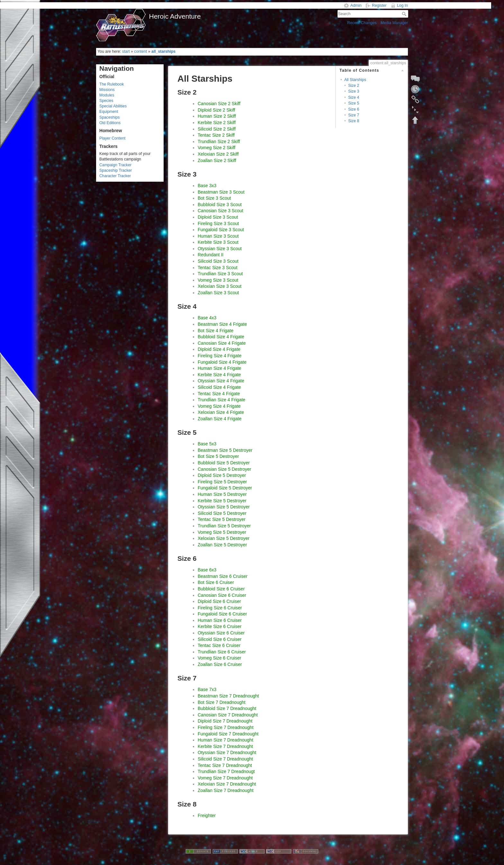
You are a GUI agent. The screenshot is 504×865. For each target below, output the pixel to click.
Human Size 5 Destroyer (222, 494)
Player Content (112, 138)
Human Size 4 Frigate (219, 368)
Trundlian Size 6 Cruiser (222, 652)
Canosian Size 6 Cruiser (222, 595)
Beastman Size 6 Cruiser (223, 576)
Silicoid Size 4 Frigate (219, 387)
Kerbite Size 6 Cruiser (220, 626)
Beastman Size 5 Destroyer (225, 450)
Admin (356, 5)
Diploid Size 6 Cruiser (219, 601)
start (126, 51)
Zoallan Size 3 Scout (218, 293)
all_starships (163, 51)
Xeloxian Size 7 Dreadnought (227, 784)
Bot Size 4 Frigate (216, 331)
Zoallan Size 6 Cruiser (220, 664)
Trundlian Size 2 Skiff (219, 141)
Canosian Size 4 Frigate (222, 343)
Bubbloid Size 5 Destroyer (224, 463)
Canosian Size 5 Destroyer (225, 469)
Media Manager (394, 23)
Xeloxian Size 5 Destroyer (224, 538)
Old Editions (110, 123)
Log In (402, 5)
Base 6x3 (207, 570)
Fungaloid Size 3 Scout (221, 230)
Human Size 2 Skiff (217, 116)
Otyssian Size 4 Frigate (221, 381)
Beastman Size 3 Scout (221, 192)
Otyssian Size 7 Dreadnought (227, 752)
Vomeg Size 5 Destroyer (222, 532)
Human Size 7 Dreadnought (225, 740)
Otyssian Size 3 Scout (220, 249)
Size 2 (354, 86)
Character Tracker (115, 176)
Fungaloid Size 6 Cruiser (222, 614)
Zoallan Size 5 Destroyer (222, 545)
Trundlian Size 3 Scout (220, 274)
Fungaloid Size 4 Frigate (222, 362)
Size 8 (354, 121)
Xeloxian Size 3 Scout (220, 286)
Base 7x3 (207, 689)
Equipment (109, 112)
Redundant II (211, 255)
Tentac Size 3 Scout (218, 268)
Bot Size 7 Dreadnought (222, 702)
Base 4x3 (207, 318)
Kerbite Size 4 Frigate (219, 375)
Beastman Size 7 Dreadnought (228, 696)
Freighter (207, 815)
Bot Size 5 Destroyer (218, 456)
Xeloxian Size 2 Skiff (218, 154)
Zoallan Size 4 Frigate (220, 419)
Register (379, 5)
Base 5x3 (207, 444)
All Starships (355, 80)
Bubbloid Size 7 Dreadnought (227, 708)
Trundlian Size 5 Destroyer (224, 526)
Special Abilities (113, 106)
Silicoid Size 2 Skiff (217, 129)
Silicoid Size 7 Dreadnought (225, 759)
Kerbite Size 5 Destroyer (222, 501)
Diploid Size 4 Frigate (219, 349)
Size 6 (354, 109)
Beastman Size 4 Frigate (222, 324)
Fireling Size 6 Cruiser (220, 608)
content (140, 51)
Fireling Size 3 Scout (218, 223)
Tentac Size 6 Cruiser (219, 645)
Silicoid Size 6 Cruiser (220, 639)
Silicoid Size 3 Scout (218, 261)
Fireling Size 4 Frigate (220, 356)
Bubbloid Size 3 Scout (220, 205)
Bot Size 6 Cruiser (216, 582)
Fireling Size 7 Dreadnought (226, 727)
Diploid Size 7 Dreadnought (225, 721)
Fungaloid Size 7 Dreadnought (228, 734)
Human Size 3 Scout (218, 236)
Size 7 (354, 115)
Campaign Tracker (115, 165)
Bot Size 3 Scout (214, 198)
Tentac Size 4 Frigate (219, 394)
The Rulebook (112, 84)
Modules (107, 95)
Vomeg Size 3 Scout (218, 280)
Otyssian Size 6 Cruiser (221, 633)
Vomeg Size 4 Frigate (219, 406)
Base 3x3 (207, 186)
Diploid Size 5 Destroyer (222, 475)
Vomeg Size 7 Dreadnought (225, 778)
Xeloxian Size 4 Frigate (221, 412)
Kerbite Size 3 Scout (218, 242)
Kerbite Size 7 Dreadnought (225, 746)
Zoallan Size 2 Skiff (217, 160)
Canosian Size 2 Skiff (219, 104)
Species (106, 101)
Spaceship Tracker (116, 170)
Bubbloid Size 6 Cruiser (221, 589)
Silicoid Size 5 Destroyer (222, 513)
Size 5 (354, 103)
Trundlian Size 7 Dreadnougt (226, 771)
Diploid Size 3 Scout (218, 217)
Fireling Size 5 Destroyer (222, 482)
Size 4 (354, 97)
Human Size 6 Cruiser (220, 620)
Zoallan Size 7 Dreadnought (226, 790)
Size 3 (354, 91)
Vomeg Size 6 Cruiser (219, 658)
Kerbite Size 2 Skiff (217, 123)
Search (405, 14)
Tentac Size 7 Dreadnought (225, 765)
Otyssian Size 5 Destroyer (224, 507)
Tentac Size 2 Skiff (216, 135)
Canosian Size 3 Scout (221, 211)
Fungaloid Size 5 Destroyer (225, 488)
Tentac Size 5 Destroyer (222, 519)
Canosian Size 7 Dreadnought (228, 715)
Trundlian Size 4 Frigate (221, 400)
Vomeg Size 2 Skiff (216, 148)
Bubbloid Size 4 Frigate (221, 337)
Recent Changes (362, 23)
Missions (107, 90)
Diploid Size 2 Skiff (216, 110)
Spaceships (109, 117)
